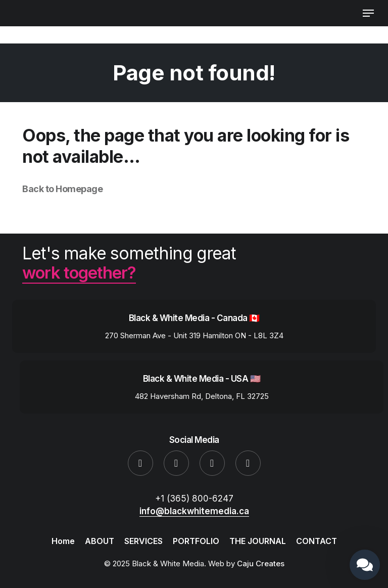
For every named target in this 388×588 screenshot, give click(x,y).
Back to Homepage (62, 189)
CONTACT (317, 540)
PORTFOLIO (196, 540)
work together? (80, 272)
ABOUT (100, 540)
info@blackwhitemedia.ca (194, 511)
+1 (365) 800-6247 (194, 498)
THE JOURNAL (258, 540)
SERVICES (143, 540)
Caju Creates (261, 563)
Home (63, 540)
